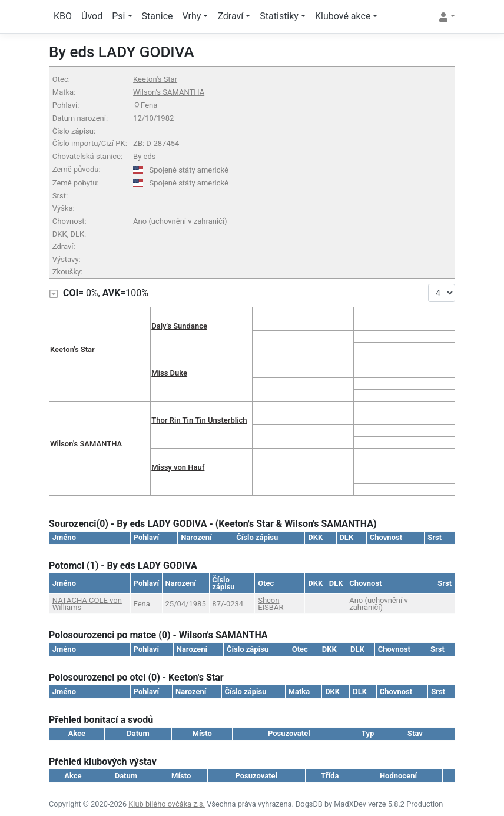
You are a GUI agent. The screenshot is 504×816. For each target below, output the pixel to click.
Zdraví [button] (230, 16)
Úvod (92, 16)
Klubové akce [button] (343, 16)
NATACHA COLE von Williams (87, 604)
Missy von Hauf (178, 467)
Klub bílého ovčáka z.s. (167, 804)
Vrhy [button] (192, 16)
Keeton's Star (155, 79)
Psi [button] (118, 16)
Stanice (157, 16)
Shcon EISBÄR (271, 604)
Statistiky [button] (279, 16)
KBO (63, 16)
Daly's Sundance (179, 326)
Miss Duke (169, 373)
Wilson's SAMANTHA (169, 92)
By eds (144, 156)
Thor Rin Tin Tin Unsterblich (199, 420)
